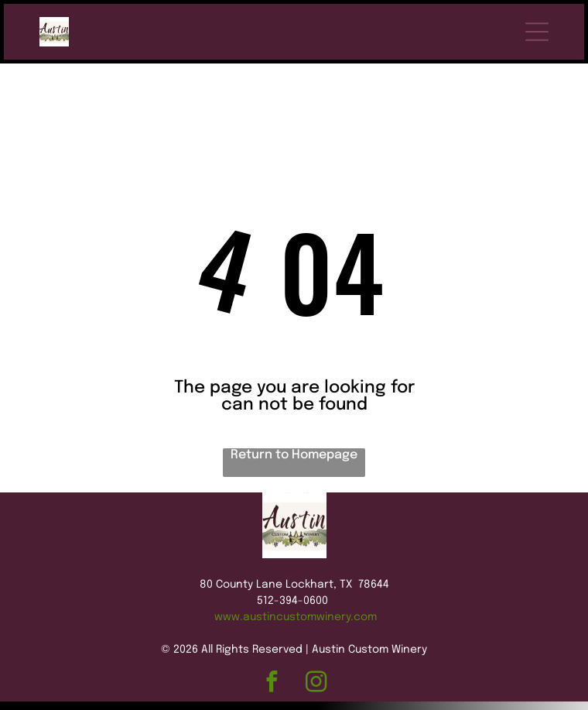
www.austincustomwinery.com (296, 578)
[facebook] (272, 645)
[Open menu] (537, 32)
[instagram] (316, 645)
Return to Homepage (294, 416)
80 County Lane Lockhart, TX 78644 (294, 546)
